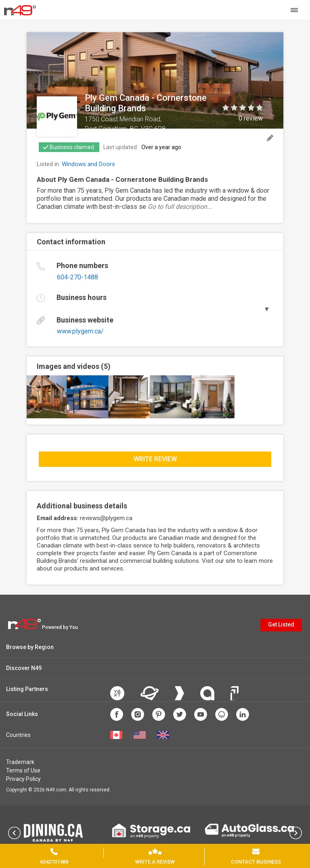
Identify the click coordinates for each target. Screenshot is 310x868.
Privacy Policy (23, 779)
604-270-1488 (77, 277)
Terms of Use (23, 770)
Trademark (20, 762)
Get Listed (281, 624)
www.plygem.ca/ (80, 331)
